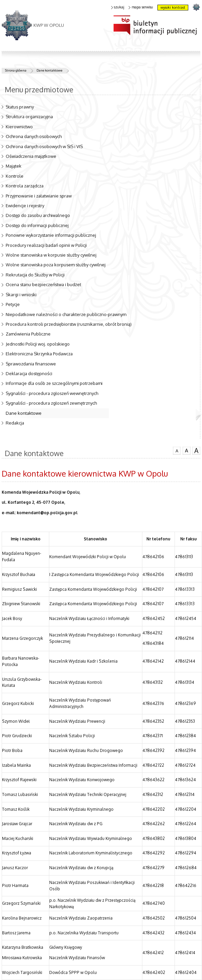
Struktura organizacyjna (29, 117)
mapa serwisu (141, 7)
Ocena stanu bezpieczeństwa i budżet (43, 284)
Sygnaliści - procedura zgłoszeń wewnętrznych (52, 393)
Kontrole (15, 176)
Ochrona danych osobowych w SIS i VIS (44, 146)
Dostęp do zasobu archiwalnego (38, 215)
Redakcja (15, 423)
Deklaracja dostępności (29, 373)
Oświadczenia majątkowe (31, 156)
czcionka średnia (187, 450)
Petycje (13, 304)
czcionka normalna (177, 450)
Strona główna (16, 70)
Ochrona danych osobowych (34, 136)
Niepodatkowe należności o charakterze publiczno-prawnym (66, 314)
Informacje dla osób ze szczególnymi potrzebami (54, 383)
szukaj (118, 7)
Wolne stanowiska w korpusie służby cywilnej (51, 255)
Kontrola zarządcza (25, 186)
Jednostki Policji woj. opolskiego (38, 344)
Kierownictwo (19, 127)
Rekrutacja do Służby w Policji (35, 275)
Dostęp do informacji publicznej (37, 225)
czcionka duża (196, 451)
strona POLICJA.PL (196, 7)
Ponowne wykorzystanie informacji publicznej (51, 235)
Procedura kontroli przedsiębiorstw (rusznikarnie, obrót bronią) (69, 324)
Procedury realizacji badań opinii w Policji (46, 245)
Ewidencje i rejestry (25, 206)
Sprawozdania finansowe (31, 364)
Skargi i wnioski (21, 295)
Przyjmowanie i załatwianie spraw (39, 196)
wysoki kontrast (173, 7)
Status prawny (20, 107)
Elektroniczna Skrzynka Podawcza (39, 354)
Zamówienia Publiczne (28, 334)
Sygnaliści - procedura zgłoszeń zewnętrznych (51, 403)
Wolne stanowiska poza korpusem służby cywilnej (56, 265)
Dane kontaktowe (49, 70)
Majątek (14, 166)
